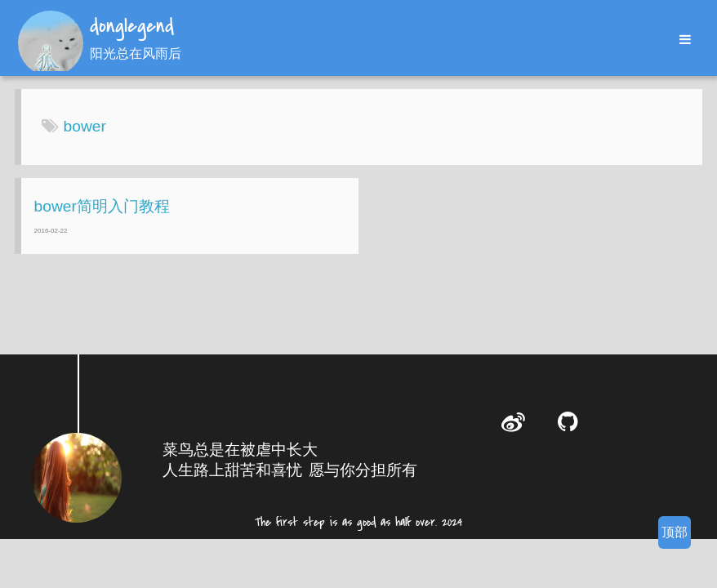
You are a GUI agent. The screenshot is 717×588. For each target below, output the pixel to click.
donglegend (132, 27)
